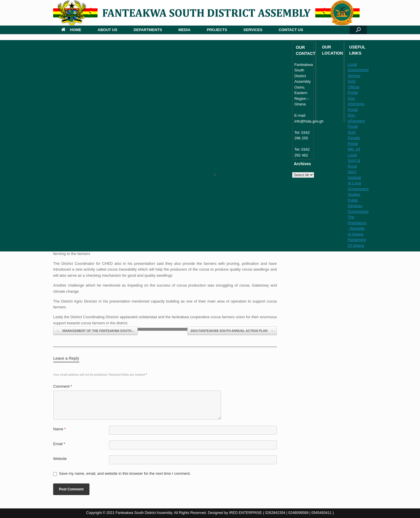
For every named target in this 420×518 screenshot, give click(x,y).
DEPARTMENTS (148, 30)
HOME (71, 30)
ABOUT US (107, 30)
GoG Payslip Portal (354, 138)
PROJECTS (217, 30)
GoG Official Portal (353, 87)
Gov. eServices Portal (356, 104)
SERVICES (253, 30)
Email (59, 444)
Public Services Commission (358, 206)
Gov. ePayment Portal (356, 121)
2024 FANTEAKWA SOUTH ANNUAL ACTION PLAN (232, 331)
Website (60, 459)
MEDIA (184, 30)
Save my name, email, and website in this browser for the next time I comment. (125, 473)
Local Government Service (358, 70)
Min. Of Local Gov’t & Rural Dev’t (354, 160)
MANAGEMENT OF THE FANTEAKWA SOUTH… (95, 331)
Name (59, 429)
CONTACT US (291, 30)
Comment (63, 386)
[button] (358, 30)
